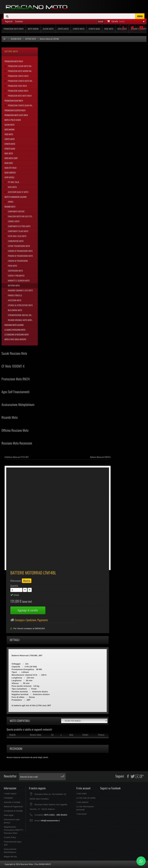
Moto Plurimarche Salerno (16, 197)
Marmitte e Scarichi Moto (18, 280)
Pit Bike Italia (13, 182)
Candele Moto (13, 221)
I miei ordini (81, 794)
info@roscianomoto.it (50, 821)
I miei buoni (81, 814)
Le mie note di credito (86, 798)
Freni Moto (12, 266)
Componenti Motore (16, 211)
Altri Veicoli (9, 177)
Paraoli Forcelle (15, 295)
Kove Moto (9, 153)
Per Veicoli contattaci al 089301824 (29, 628)
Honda (10, 202)
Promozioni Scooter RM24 (15, 110)
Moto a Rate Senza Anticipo (15, 339)
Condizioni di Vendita (13, 811)
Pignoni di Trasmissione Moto (20, 256)
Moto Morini (9, 129)
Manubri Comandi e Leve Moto (20, 290)
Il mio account (83, 788)
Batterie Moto (14, 285)
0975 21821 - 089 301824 (56, 815)
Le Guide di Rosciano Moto (15, 330)
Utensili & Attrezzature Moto (20, 305)
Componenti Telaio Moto (18, 231)
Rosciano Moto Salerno (14, 325)
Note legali (9, 815)
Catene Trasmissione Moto (19, 246)
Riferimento (16, 581)
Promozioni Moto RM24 (14, 61)
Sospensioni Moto (15, 271)
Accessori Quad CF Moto (18, 192)
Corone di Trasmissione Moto (20, 251)
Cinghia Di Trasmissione (18, 261)
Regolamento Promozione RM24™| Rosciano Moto (13, 830)
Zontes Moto (10, 139)
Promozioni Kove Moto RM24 (19, 96)
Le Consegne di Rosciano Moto (17, 334)
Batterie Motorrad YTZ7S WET (17, 457)
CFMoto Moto (10, 144)
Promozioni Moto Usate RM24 (16, 115)
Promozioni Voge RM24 (17, 86)
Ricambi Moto (10, 207)
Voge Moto (9, 134)
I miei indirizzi (82, 802)
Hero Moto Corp (11, 158)
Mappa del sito (10, 857)
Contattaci (8, 798)
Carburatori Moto (15, 241)
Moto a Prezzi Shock (13, 120)
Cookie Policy (10, 837)
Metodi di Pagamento (13, 807)
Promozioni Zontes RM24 (18, 76)
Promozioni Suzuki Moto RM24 (20, 66)
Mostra (27, 581)
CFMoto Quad (10, 149)
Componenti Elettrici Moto (19, 226)
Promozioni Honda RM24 (18, 91)
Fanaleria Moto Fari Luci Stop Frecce (23, 216)
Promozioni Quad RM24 (14, 101)
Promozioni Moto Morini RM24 (20, 71)
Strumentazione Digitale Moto (20, 315)
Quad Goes (9, 163)
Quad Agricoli (10, 172)
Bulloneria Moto (15, 310)
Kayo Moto (12, 187)
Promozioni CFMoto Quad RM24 (21, 105)
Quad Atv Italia (11, 168)
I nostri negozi (10, 794)
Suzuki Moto (9, 125)
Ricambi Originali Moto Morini (20, 320)
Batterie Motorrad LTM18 (100, 457)
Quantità (14, 586)
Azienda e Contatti (12, 802)
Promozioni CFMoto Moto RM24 (21, 81)
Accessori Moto (14, 300)
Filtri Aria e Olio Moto (17, 236)
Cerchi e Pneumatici (16, 276)
